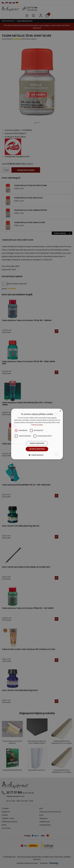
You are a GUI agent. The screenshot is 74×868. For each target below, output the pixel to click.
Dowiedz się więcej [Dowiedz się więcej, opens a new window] (37, 425)
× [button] (60, 411)
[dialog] (37, 434)
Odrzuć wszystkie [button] (37, 443)
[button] (37, 455)
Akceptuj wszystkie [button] (37, 449)
